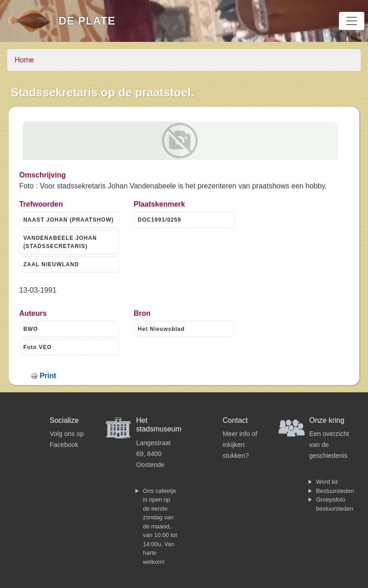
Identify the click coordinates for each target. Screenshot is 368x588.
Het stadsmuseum (159, 425)
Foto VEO (38, 347)
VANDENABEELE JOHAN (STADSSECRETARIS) (60, 242)
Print (48, 376)
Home (24, 60)
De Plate (87, 21)
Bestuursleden (335, 491)
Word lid (327, 482)
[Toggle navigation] (352, 21)
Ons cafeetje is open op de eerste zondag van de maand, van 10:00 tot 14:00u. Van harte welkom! (160, 526)
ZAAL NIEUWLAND (51, 264)
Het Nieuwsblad (161, 329)
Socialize (64, 420)
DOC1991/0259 (159, 220)
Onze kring (327, 420)
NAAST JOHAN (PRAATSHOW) (68, 220)
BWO (30, 329)
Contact (235, 420)
